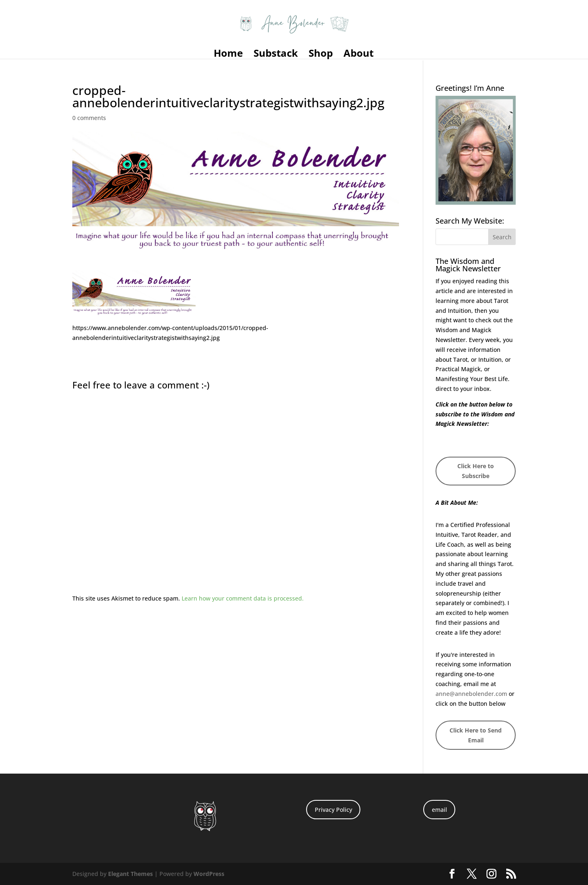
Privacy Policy (333, 810)
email (439, 810)
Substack (276, 55)
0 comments (89, 118)
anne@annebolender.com (471, 694)
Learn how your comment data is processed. (243, 598)
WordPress (209, 874)
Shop (321, 55)
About (359, 55)
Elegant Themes (130, 874)
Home (228, 55)
